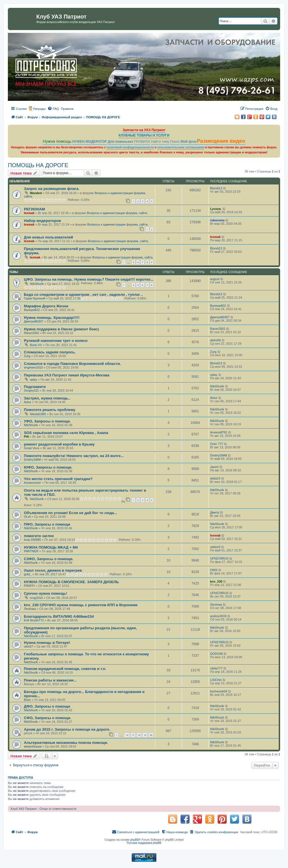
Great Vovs (31, 448)
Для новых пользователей (49, 237)
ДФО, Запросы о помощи (47, 706)
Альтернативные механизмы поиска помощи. (66, 743)
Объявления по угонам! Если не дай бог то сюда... (70, 513)
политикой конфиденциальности (130, 147)
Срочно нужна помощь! (46, 593)
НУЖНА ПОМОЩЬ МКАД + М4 (51, 547)
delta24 (215, 478)
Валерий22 (32, 310)
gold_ (28, 574)
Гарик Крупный (35, 298)
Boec (27, 700)
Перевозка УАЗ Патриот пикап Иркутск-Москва (67, 375)
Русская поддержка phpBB (144, 843)
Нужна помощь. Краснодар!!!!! (52, 318)
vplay (33, 380)
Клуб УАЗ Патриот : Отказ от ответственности (43, 809)
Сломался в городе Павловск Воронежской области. (72, 364)
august (215, 279)
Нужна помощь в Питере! (47, 643)
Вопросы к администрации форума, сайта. (117, 213)
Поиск (175, 142)
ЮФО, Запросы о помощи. (48, 467)
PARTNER (31, 551)
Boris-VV (36, 345)
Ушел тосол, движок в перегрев (53, 570)
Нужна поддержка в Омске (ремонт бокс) (61, 329)
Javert (214, 467)
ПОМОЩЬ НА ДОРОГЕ (38, 165)
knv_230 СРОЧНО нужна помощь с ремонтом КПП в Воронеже (81, 605)
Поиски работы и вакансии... (50, 680)
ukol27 (28, 646)
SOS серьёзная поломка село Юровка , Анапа (66, 433)
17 (133, 735)
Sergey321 (31, 390)
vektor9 (215, 547)
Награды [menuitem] (40, 109)
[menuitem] (53, 109)
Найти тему (160, 142)
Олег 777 (217, 444)
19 (145, 735)
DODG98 (216, 654)
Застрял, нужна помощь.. (47, 398)
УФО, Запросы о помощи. (47, 421)
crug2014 (36, 598)
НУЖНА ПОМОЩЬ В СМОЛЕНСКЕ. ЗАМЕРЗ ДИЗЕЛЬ (71, 582)
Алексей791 (219, 432)
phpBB (134, 840)
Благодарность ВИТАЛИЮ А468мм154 (59, 616)
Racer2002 (31, 333)
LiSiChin (216, 680)
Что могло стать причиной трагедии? (58, 479)
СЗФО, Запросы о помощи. (49, 559)
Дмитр (215, 512)
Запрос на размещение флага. (52, 189)
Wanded (36, 193)
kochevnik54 (219, 691)
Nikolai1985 (38, 414)
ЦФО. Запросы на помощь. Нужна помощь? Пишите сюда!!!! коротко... (89, 279)
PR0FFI (29, 586)
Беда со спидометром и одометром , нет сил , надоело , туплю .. (83, 295)
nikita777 (216, 668)
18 (139, 735)
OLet (27, 517)
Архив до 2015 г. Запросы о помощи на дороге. (67, 729)
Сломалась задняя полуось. (50, 352)
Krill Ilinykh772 (34, 620)
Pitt (26, 437)
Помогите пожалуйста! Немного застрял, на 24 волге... (74, 456)
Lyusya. (216, 209)
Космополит (32, 483)
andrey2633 (218, 616)
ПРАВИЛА (142, 142)
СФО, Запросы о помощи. (48, 718)
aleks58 (215, 340)
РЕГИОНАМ (34, 209)
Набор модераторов (42, 221)
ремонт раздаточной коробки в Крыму (59, 444)
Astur (28, 402)
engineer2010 (33, 367)
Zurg (27, 356)
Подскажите (35, 387)
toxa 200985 (32, 540)
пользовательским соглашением (181, 147)
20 (151, 735)
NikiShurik (37, 284)
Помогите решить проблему (50, 410)
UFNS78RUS (219, 558)
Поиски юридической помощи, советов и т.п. (65, 669)
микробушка (33, 746)
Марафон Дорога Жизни (46, 306)
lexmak (29, 213)
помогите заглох (39, 536)
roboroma (217, 220)
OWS (214, 570)
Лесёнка (30, 609)
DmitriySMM (32, 460)
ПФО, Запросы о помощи (47, 524)
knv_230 (216, 581)
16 (127, 735)
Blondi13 (216, 188)
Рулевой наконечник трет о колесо (56, 341)
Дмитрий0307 (34, 321)
